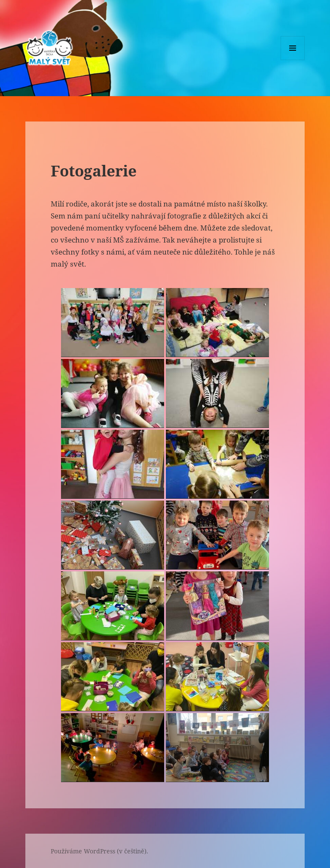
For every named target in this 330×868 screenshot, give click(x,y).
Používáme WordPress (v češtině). (99, 851)
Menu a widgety (293, 60)
